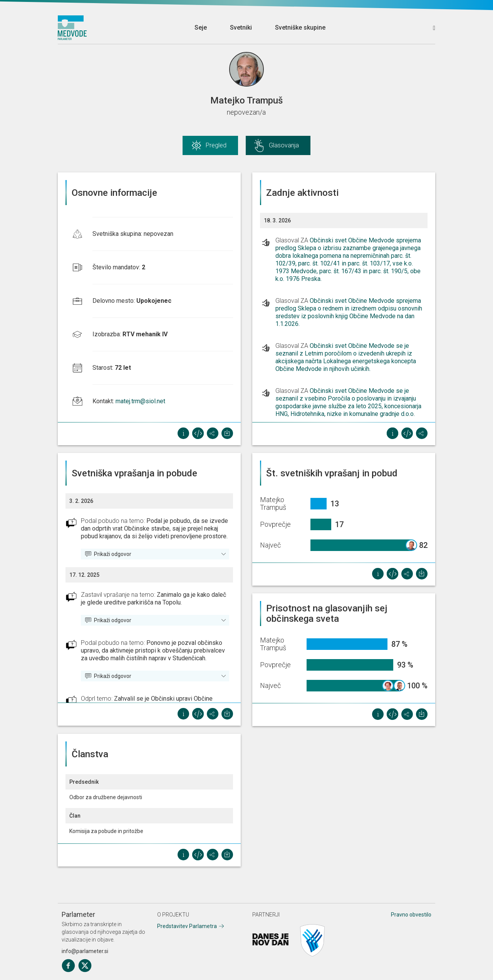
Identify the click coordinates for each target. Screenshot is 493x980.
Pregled (216, 145)
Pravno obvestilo (411, 915)
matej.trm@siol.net (140, 401)
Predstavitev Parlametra (187, 926)
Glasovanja (284, 145)
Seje (201, 28)
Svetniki (241, 28)
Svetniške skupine (300, 28)
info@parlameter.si (85, 951)
